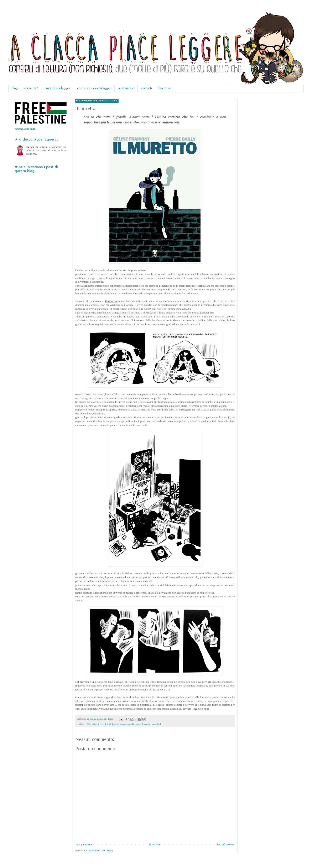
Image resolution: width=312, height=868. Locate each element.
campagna (25, 129)
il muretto (111, 301)
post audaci (126, 88)
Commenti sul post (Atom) (100, 851)
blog (15, 88)
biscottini (165, 88)
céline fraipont (92, 724)
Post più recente (84, 844)
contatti (146, 88)
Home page (155, 844)
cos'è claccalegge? (58, 88)
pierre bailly (157, 724)
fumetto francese (120, 724)
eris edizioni (105, 724)
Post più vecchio (225, 844)
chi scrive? (31, 88)
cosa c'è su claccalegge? (94, 88)
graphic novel (134, 724)
